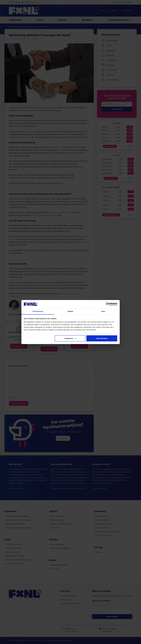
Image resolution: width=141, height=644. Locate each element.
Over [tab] (103, 311)
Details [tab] (71, 311)
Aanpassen (70, 338)
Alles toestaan (102, 338)
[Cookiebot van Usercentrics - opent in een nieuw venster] (108, 304)
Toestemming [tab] (38, 311)
